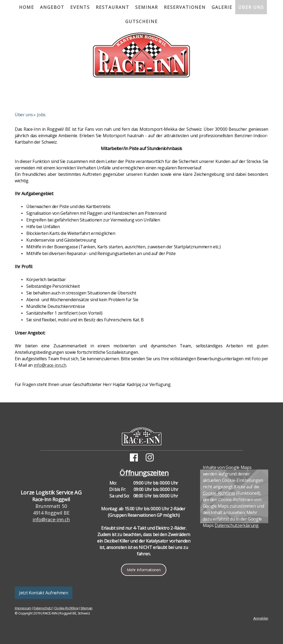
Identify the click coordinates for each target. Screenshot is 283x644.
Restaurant (113, 7)
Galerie (222, 7)
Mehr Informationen (144, 570)
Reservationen (185, 7)
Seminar (147, 7)
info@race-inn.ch (50, 365)
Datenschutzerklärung (237, 525)
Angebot (52, 7)
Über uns (251, 7)
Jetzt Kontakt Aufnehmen (44, 593)
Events (80, 7)
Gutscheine (141, 21)
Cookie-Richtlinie (219, 493)
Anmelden (261, 618)
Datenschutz (43, 608)
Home (27, 7)
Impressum (23, 608)
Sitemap (87, 608)
